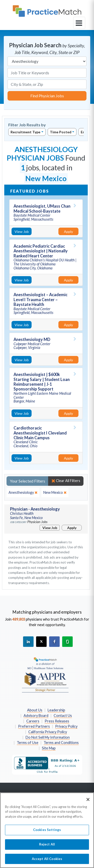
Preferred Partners (34, 726)
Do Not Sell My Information (48, 737)
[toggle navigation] (79, 23)
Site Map (49, 748)
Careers (33, 721)
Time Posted (61, 132)
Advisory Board (36, 716)
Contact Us (63, 716)
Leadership (56, 710)
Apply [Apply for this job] (68, 232)
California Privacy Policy (48, 732)
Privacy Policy (66, 726)
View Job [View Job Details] (22, 232)
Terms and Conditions (61, 743)
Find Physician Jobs (47, 96)
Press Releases (57, 721)
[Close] (88, 802)
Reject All (47, 847)
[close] (23, 493)
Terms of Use (28, 743)
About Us (35, 710)
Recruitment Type (25, 132)
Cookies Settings (47, 832)
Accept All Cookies (47, 861)
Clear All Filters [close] (66, 481)
